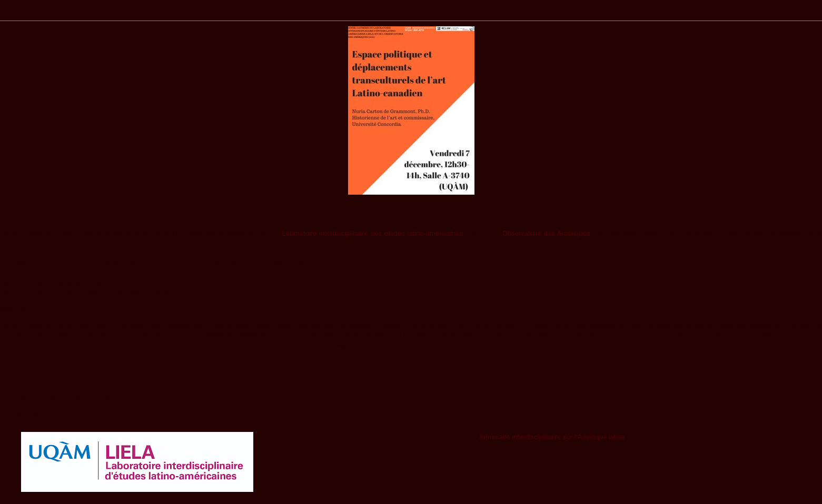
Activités (411, 14)
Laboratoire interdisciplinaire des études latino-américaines (373, 233)
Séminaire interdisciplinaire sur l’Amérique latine (552, 437)
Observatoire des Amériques (546, 233)
